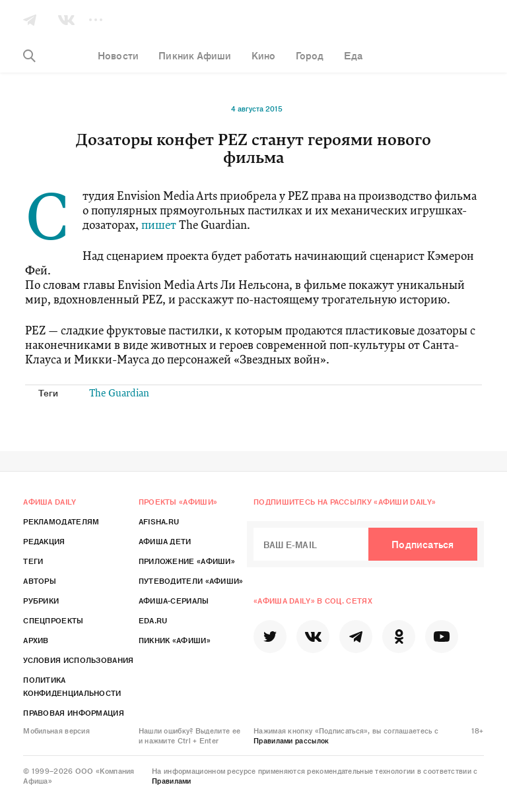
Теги (33, 561)
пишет (159, 226)
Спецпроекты (53, 620)
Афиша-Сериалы (174, 600)
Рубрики (41, 600)
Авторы (40, 580)
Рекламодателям (61, 521)
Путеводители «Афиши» (191, 580)
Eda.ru (153, 620)
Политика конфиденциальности (72, 686)
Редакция (44, 541)
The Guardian (119, 394)
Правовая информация (74, 712)
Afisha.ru (159, 521)
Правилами (172, 780)
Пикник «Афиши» (175, 640)
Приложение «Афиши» (187, 561)
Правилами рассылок (291, 740)
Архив (36, 640)
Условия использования (78, 660)
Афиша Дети (165, 541)
